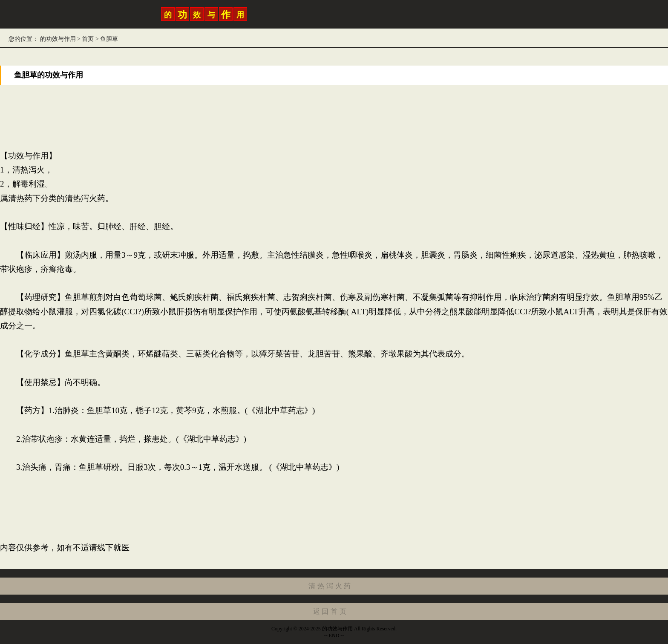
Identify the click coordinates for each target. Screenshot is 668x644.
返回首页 (331, 611)
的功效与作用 (58, 39)
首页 (88, 39)
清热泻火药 (331, 586)
